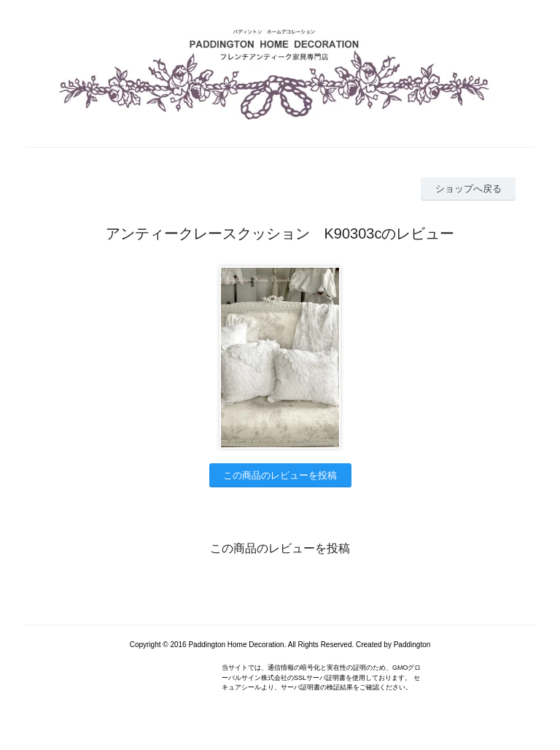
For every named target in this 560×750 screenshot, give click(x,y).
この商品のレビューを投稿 (280, 475)
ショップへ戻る (468, 189)
